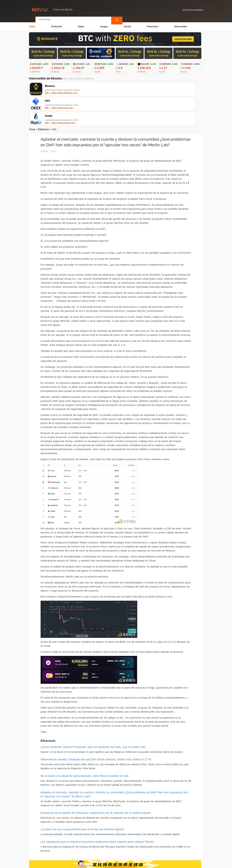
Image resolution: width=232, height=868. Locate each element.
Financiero (152, 24)
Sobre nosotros (99, 846)
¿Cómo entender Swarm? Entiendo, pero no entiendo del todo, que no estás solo (93, 717)
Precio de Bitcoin (85, 864)
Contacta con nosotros (73, 846)
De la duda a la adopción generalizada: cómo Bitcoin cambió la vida (85, 746)
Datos (81, 24)
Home (32, 24)
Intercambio (181, 24)
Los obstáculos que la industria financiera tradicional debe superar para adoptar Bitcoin (97, 812)
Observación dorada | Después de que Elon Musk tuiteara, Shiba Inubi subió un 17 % (96, 729)
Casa (32, 99)
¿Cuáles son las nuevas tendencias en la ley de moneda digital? (82, 799)
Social (127, 24)
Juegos (104, 24)
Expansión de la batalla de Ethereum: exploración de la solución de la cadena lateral (96, 783)
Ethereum (44, 99)
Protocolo (56, 24)
